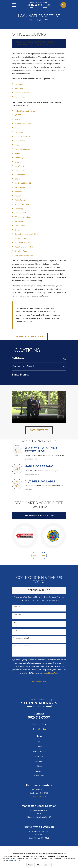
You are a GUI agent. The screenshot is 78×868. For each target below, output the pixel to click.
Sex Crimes (19, 221)
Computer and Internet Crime (26, 234)
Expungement (20, 213)
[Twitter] (39, 729)
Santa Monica (20, 97)
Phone (15, 622)
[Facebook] (34, 729)
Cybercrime (19, 230)
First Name (17, 607)
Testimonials (39, 761)
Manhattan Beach (22, 93)
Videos (39, 766)
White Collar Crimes (23, 243)
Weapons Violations (23, 217)
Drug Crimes (20, 170)
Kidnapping (19, 209)
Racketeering (20, 187)
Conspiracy (19, 132)
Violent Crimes (21, 238)
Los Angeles (20, 84)
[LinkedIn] (44, 729)
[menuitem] (37, 358)
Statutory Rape (21, 251)
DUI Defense (20, 175)
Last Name (17, 615)
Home (39, 742)
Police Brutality (21, 200)
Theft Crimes (20, 226)
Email (15, 630)
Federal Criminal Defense (25, 111)
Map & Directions (39, 796)
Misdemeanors (21, 141)
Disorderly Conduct (22, 158)
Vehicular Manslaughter (24, 255)
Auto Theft (19, 166)
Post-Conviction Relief (24, 247)
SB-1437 (18, 119)
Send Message (39, 682)
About (39, 747)
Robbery (18, 192)
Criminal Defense (39, 752)
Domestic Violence (22, 136)
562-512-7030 (39, 717)
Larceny (18, 162)
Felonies (18, 145)
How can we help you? (21, 646)
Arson (17, 128)
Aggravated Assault (23, 204)
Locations (39, 756)
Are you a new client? (21, 638)
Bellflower (19, 88)
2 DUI (17, 179)
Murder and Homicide (23, 183)
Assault (18, 196)
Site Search (39, 776)
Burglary (18, 154)
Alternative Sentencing (24, 124)
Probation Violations (23, 149)
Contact (39, 771)
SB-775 (18, 115)
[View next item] (43, 556)
